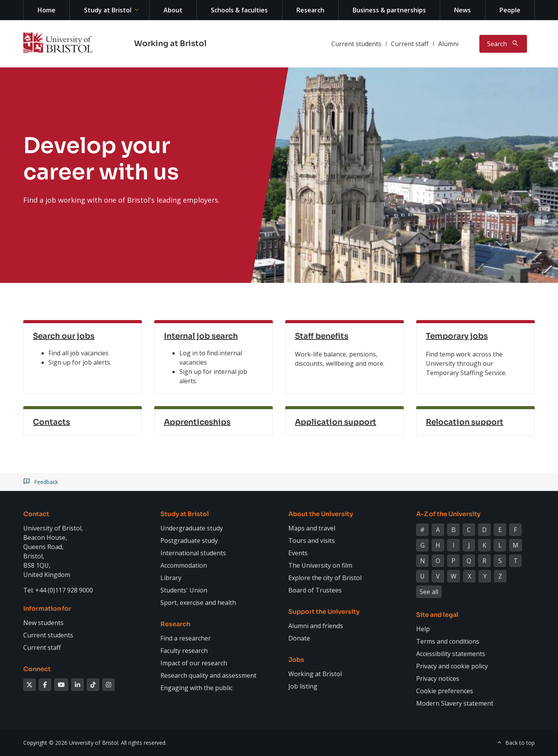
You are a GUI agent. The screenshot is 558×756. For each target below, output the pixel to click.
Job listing (303, 686)
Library (171, 578)
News (462, 10)
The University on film (320, 565)
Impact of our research (194, 663)
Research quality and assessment (208, 675)
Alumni (448, 44)
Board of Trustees (315, 590)
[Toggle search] (503, 44)
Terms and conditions (448, 641)
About (173, 10)
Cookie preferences (445, 691)
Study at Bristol (108, 10)
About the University (321, 514)
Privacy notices (438, 679)
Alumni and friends (316, 626)
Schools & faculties (239, 10)
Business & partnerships (389, 10)
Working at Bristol (170, 44)
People (510, 10)
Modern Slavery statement (455, 703)
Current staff (410, 44)
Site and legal (437, 615)
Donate (299, 638)
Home (46, 10)
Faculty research (184, 651)
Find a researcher (186, 638)
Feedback (46, 482)
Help (423, 629)
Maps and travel (312, 528)
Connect (37, 669)
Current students (356, 44)
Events (298, 553)
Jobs (296, 660)
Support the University (324, 612)
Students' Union (184, 590)
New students (43, 623)
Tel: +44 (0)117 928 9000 (58, 590)
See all (429, 592)
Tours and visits (312, 541)
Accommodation (184, 565)
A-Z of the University (448, 514)
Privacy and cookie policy (452, 666)
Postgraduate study (189, 541)
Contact (36, 514)
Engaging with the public (196, 688)
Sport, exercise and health (198, 603)
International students (193, 553)
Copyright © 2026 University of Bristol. (71, 743)
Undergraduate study (192, 528)
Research (310, 10)
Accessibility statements (451, 654)
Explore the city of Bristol (325, 578)
